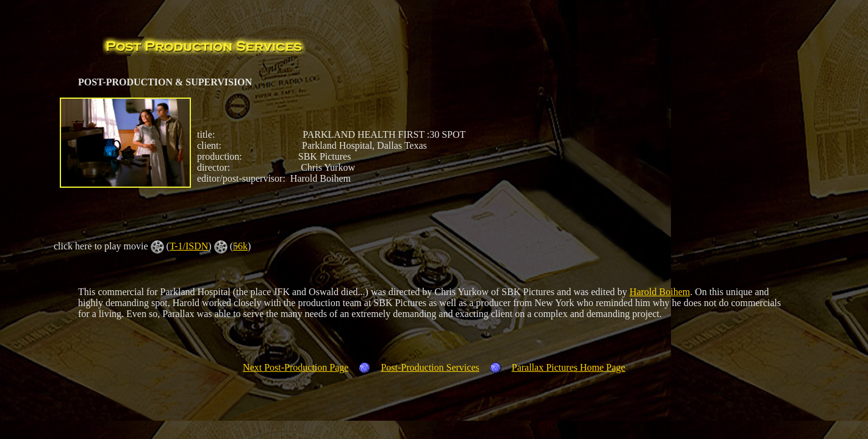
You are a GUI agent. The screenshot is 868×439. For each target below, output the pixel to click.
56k (240, 246)
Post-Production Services (430, 367)
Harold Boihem (660, 292)
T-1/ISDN (189, 246)
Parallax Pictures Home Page (569, 367)
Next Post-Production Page (296, 367)
